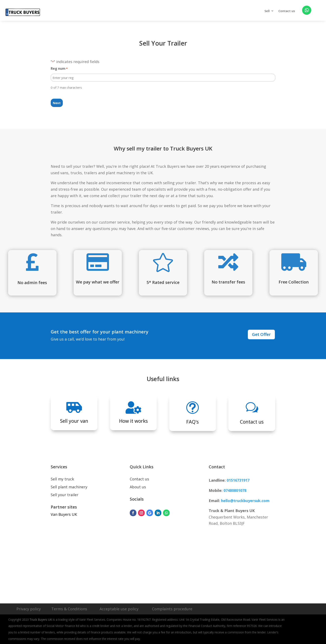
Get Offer (261, 334)
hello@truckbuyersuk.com (245, 501)
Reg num (59, 69)
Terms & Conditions (69, 609)
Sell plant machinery (69, 487)
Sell (267, 11)
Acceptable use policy (119, 609)
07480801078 (235, 490)
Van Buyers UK (64, 514)
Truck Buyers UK (41, 620)
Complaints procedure (172, 609)
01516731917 (238, 480)
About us (138, 487)
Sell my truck (62, 479)
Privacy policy (29, 609)
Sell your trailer (65, 495)
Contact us (287, 11)
